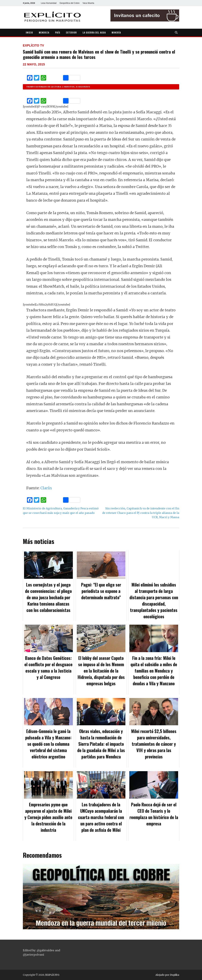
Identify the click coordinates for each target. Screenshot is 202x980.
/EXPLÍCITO (52, 975)
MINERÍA (116, 32)
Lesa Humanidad (49, 3)
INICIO (29, 32)
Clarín (46, 488)
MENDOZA (44, 32)
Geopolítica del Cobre (70, 3)
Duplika (175, 975)
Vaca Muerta (88, 3)
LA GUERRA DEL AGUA (94, 32)
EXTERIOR (71, 32)
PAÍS (58, 32)
